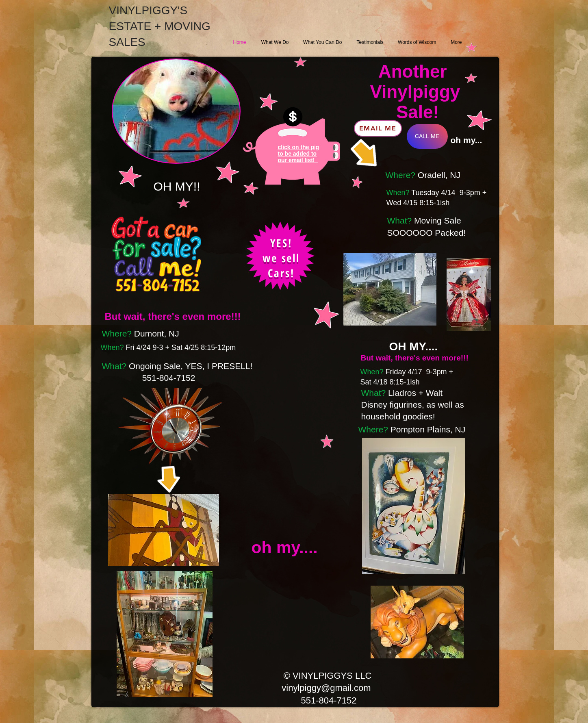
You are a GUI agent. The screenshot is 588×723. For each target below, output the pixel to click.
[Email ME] (378, 128)
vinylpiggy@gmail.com (326, 688)
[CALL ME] (427, 136)
